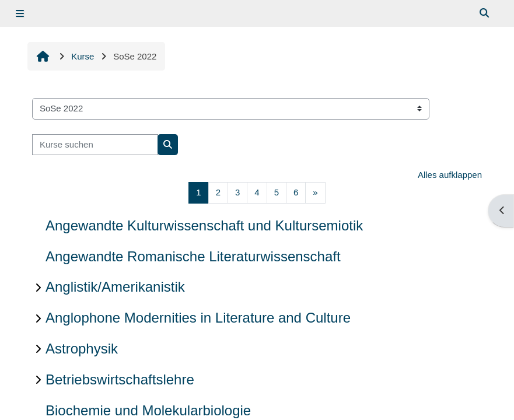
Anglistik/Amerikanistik (115, 287)
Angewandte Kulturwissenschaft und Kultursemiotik (204, 225)
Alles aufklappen (450, 175)
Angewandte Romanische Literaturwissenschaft (193, 256)
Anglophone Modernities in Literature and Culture (198, 318)
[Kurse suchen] (95, 145)
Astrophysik (82, 349)
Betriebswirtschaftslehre (120, 379)
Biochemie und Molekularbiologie (148, 410)
